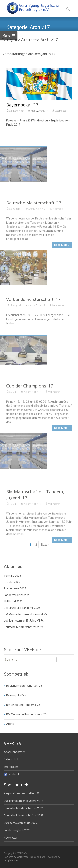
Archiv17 (43, 112)
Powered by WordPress (17, 857)
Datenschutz (12, 759)
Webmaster (61, 112)
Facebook (12, 774)
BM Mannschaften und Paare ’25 (26, 714)
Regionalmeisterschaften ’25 (24, 686)
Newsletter (11, 838)
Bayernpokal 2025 (15, 589)
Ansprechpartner (14, 752)
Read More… (62, 262)
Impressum (11, 767)
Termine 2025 (12, 576)
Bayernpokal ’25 (16, 695)
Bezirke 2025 (12, 582)
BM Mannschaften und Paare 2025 (25, 614)
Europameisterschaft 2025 (20, 823)
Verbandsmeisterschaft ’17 (33, 309)
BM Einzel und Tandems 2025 (22, 608)
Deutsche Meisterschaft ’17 (34, 220)
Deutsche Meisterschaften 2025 (24, 627)
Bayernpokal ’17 (22, 105)
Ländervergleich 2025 (17, 595)
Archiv (34, 112)
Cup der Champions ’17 (30, 403)
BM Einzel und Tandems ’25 (23, 705)
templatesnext (12, 860)
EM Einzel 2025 (13, 601)
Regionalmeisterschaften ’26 (22, 793)
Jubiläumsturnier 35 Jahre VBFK (24, 621)
